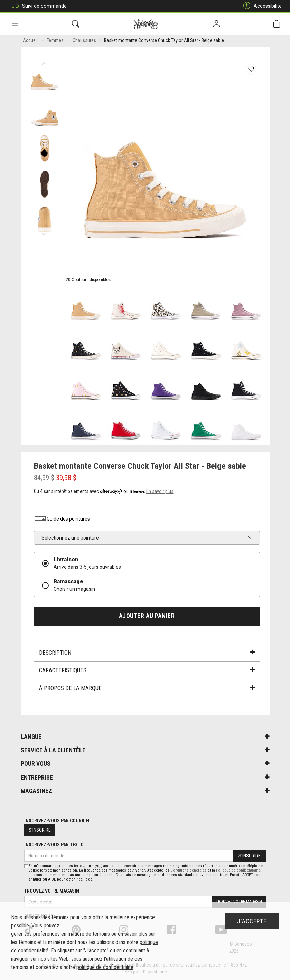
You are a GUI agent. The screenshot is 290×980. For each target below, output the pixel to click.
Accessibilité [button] (261, 6)
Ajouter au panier (147, 617)
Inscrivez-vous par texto (54, 845)
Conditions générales (189, 870)
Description (147, 653)
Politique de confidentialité (238, 870)
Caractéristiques (147, 671)
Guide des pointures (62, 520)
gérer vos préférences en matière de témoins (60, 934)
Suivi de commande (38, 6)
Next (44, 233)
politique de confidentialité (105, 967)
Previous (44, 62)
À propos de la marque (147, 689)
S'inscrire (40, 830)
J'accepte (252, 921)
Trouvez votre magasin (52, 891)
